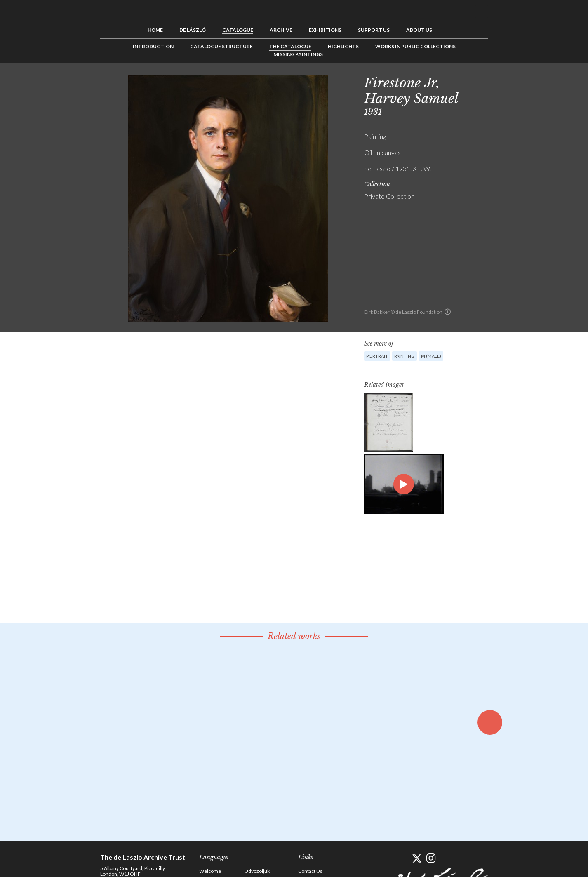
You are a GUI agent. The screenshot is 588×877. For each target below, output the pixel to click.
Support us (374, 30)
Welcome (210, 871)
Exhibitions (325, 30)
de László (193, 30)
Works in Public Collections (415, 46)
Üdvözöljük (257, 871)
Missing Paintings (298, 54)
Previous (502, 81)
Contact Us (310, 871)
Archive (281, 30)
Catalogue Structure (221, 46)
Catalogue (238, 30)
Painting (405, 356)
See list (515, 81)
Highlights (343, 46)
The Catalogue (290, 46)
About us (419, 30)
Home (155, 30)
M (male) (431, 356)
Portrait (377, 356)
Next (528, 81)
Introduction (153, 46)
